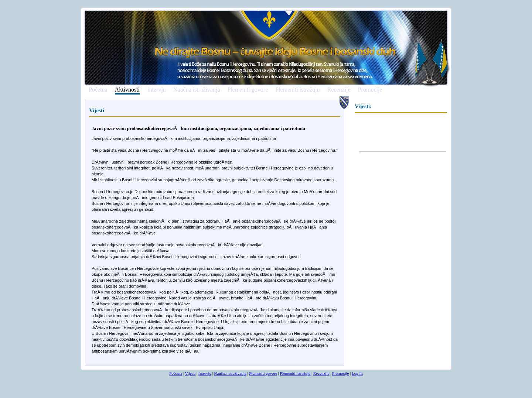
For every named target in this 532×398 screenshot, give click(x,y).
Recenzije (339, 90)
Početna (98, 90)
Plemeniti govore (248, 90)
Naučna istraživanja (197, 90)
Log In (357, 373)
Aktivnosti (127, 90)
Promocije (370, 90)
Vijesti (190, 373)
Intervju (156, 90)
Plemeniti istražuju (297, 90)
